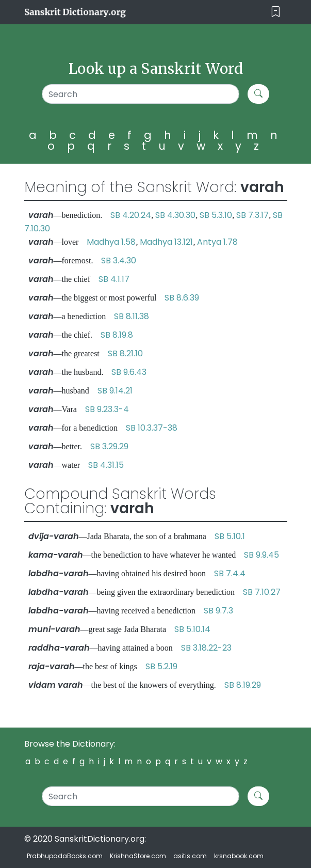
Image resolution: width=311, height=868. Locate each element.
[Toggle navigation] (276, 12)
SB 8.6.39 (182, 298)
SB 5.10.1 (230, 536)
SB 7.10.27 (262, 592)
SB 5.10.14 (192, 629)
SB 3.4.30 (119, 261)
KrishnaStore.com (138, 856)
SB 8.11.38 (132, 316)
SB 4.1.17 (114, 279)
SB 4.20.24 (131, 215)
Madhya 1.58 (111, 242)
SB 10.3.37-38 (152, 428)
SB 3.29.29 (109, 446)
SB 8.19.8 (117, 335)
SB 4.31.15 (106, 465)
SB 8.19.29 (243, 685)
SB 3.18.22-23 (206, 648)
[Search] (141, 94)
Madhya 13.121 (166, 242)
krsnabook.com (239, 856)
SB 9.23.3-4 (107, 409)
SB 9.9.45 (261, 555)
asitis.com (190, 856)
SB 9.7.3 (218, 611)
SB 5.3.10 (216, 215)
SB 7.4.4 (230, 573)
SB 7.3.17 (252, 215)
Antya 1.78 (217, 242)
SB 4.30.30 (175, 215)
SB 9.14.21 (115, 391)
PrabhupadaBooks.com (65, 856)
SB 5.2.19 (161, 666)
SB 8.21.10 (125, 353)
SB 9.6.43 (129, 372)
